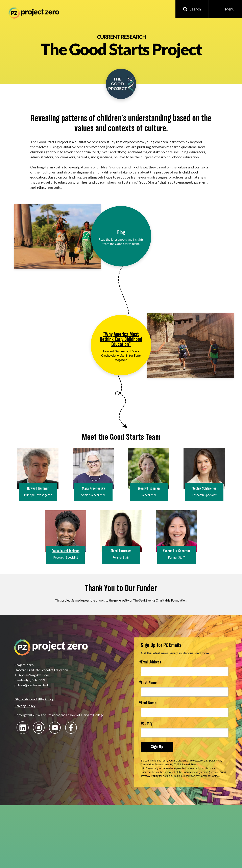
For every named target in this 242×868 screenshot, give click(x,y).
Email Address (151, 663)
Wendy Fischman (149, 489)
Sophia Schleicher (204, 489)
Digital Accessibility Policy (34, 699)
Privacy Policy (25, 706)
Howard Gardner (38, 489)
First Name (149, 683)
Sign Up (157, 747)
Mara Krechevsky (93, 489)
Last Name (149, 703)
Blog (121, 233)
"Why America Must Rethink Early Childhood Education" (121, 340)
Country (147, 724)
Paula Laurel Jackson (66, 551)
